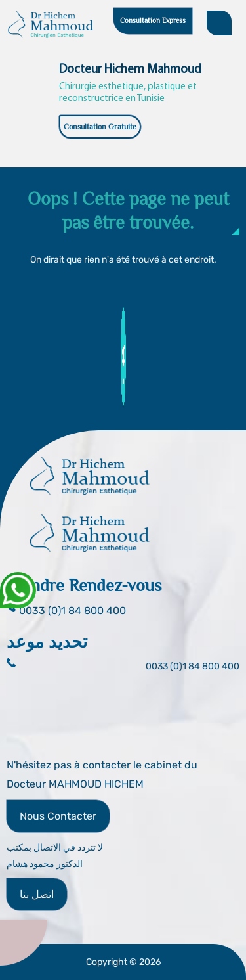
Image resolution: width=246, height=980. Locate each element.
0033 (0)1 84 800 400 (193, 666)
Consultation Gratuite (100, 127)
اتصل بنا (37, 894)
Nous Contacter (58, 816)
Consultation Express (153, 20)
